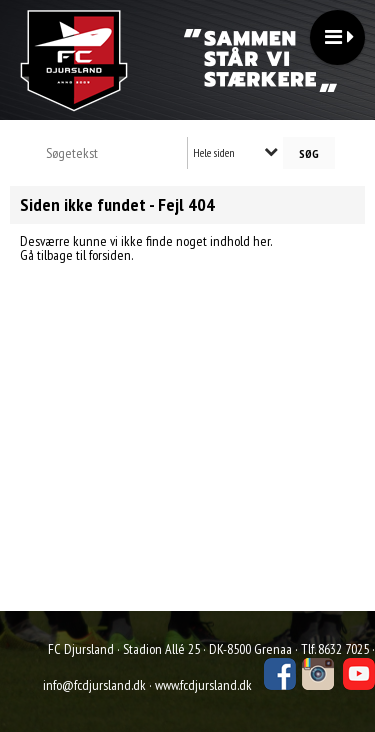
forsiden (110, 255)
